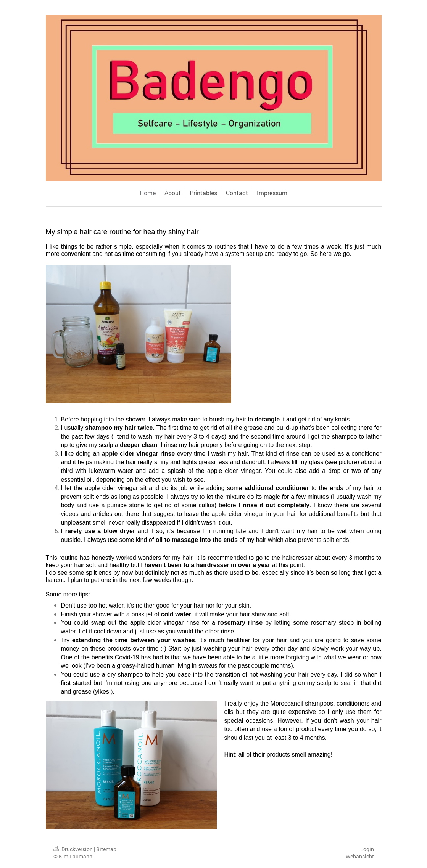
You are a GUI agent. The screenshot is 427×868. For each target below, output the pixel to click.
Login (367, 849)
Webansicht (360, 856)
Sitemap (106, 849)
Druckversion (74, 849)
